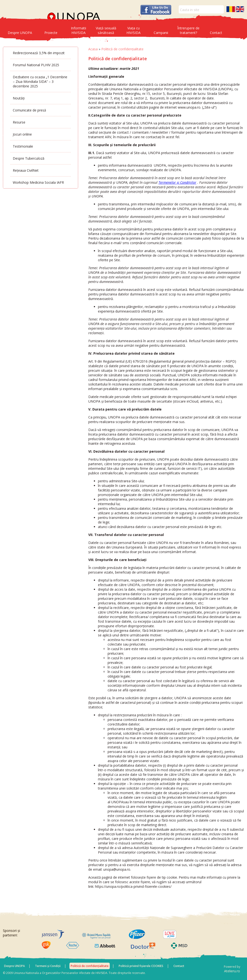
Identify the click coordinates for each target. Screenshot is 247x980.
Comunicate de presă (29, 110)
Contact (216, 33)
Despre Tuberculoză (29, 158)
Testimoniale (23, 146)
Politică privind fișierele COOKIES (141, 966)
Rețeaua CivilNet (26, 170)
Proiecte (51, 33)
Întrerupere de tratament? (188, 30)
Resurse (19, 122)
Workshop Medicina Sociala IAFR (38, 182)
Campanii (161, 33)
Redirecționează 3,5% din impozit (39, 53)
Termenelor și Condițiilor (177, 182)
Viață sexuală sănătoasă (106, 30)
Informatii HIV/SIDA (79, 30)
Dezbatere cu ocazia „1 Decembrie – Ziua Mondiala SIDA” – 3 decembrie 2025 (40, 82)
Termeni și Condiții (48, 966)
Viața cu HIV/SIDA (134, 30)
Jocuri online (22, 134)
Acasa (93, 49)
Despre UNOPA (20, 33)
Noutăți (19, 98)
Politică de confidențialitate (90, 966)
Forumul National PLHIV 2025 (36, 65)
